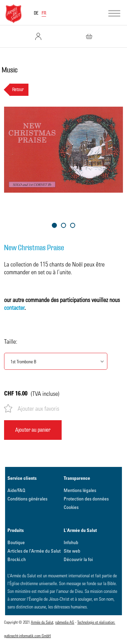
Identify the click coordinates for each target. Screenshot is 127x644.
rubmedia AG (65, 622)
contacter (14, 307)
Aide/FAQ (16, 490)
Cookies (71, 507)
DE (36, 13)
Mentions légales (80, 490)
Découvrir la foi (78, 559)
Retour (18, 90)
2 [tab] (63, 225)
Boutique (16, 542)
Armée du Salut (42, 622)
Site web (72, 551)
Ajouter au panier (33, 430)
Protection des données (86, 499)
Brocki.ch (17, 559)
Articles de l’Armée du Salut (34, 551)
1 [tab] (54, 225)
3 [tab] (73, 225)
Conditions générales (27, 499)
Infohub (71, 542)
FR (44, 13)
